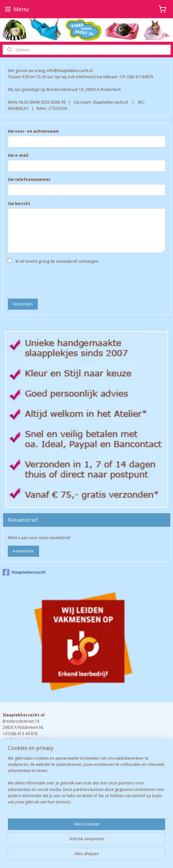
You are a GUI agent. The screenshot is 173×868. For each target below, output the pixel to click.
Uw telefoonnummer (29, 180)
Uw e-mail (18, 156)
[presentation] (57, 281)
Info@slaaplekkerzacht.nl (26, 740)
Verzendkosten (16, 800)
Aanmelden (23, 551)
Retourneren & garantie (24, 794)
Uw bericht (19, 204)
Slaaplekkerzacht (24, 572)
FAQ (7, 787)
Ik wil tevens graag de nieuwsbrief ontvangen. (57, 261)
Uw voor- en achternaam (33, 132)
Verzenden (23, 304)
